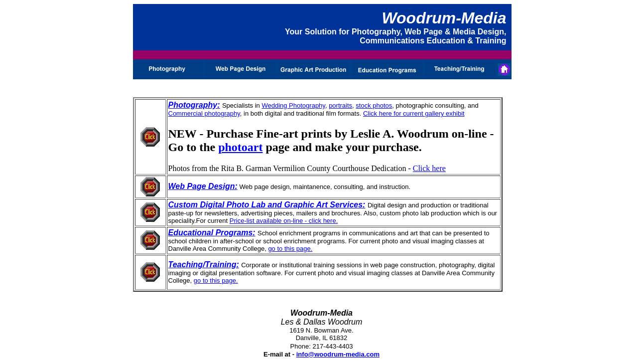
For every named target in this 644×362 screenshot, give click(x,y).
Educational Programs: (212, 233)
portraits (340, 105)
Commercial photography (204, 113)
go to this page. (290, 249)
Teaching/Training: (204, 265)
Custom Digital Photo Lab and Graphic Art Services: (267, 205)
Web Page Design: (203, 186)
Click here (429, 168)
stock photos (374, 105)
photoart (240, 147)
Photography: (194, 105)
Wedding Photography (293, 105)
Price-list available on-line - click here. (284, 221)
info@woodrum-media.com (338, 354)
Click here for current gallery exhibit (414, 113)
